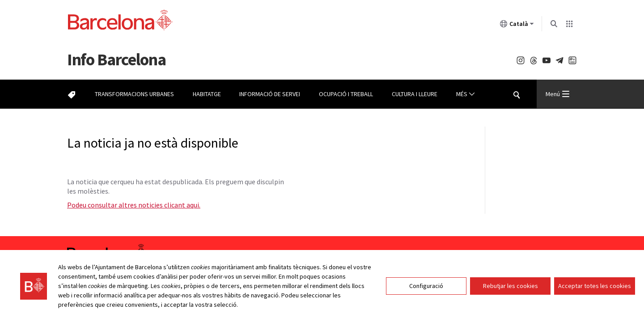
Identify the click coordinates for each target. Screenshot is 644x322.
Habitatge (207, 94)
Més (466, 94)
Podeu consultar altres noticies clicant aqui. (134, 205)
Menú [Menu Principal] (557, 94)
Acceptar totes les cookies (595, 286)
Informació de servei (270, 94)
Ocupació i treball (346, 94)
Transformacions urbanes (134, 94)
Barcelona (116, 59)
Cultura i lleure (415, 94)
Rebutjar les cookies (511, 286)
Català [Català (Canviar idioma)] (517, 25)
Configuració (426, 286)
